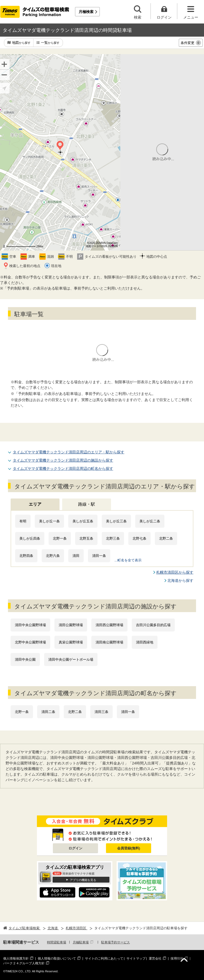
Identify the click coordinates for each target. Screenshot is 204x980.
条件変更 (191, 43)
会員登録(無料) (129, 848)
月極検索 (86, 12)
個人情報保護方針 (16, 958)
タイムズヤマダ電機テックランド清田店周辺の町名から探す (63, 468)
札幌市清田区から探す (175, 572)
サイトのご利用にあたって (104, 958)
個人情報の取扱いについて (57, 958)
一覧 (50, 43)
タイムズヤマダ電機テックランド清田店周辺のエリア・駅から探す (69, 452)
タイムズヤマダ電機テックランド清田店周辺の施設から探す (63, 460)
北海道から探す (180, 581)
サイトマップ (136, 958)
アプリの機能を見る (83, 880)
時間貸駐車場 (57, 942)
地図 (21, 43)
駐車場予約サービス (116, 942)
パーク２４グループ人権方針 (24, 963)
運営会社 (155, 958)
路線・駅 (87, 504)
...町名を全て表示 (128, 560)
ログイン (75, 848)
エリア (35, 504)
